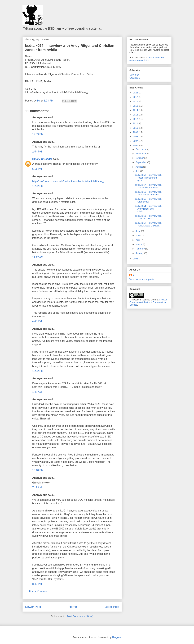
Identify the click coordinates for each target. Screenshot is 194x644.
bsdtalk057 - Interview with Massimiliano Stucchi (148, 186)
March (139, 244)
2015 (136, 106)
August (139, 167)
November (141, 154)
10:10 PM (38, 470)
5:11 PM (37, 169)
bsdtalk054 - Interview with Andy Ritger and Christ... (148, 209)
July (138, 171)
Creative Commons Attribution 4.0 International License (148, 302)
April (138, 240)
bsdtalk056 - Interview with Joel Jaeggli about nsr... (148, 193)
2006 (136, 145)
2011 (136, 123)
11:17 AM (38, 257)
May (138, 235)
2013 (136, 115)
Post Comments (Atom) (80, 616)
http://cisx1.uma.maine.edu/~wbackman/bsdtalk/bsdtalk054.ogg (68, 181)
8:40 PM (37, 584)
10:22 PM (38, 186)
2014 (136, 110)
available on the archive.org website (147, 59)
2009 (136, 132)
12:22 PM (38, 371)
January (140, 253)
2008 (136, 137)
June (138, 231)
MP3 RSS (134, 75)
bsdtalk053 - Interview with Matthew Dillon (148, 217)
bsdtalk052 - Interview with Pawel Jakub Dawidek (148, 224)
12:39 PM (38, 134)
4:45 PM (37, 321)
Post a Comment (39, 591)
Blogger (116, 637)
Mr (134, 275)
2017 (136, 97)
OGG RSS (135, 78)
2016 (136, 101)
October (140, 158)
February (140, 249)
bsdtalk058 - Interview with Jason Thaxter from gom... (148, 178)
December (141, 149)
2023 (136, 93)
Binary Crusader (42, 159)
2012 (136, 119)
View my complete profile (142, 279)
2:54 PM (37, 152)
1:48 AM (37, 392)
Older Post (112, 607)
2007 (136, 141)
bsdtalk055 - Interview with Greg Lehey (148, 200)
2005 (136, 259)
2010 (136, 128)
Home (73, 607)
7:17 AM (37, 487)
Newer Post (33, 607)
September (141, 162)
